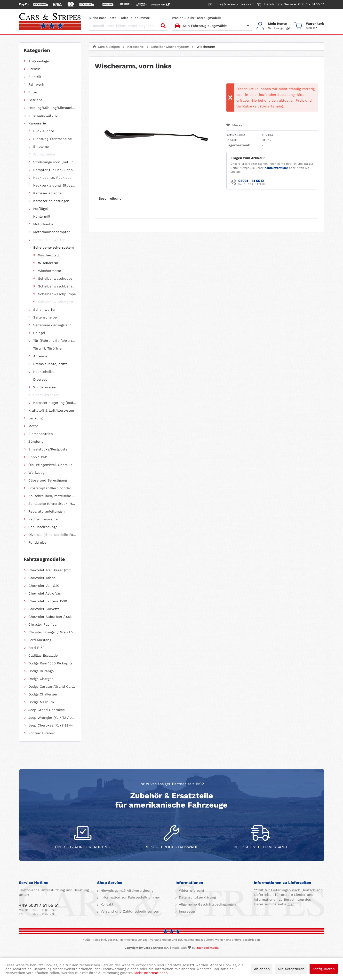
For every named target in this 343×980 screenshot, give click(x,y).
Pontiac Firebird (42, 733)
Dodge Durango (41, 671)
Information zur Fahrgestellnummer (130, 897)
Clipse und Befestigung (48, 480)
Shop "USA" (38, 457)
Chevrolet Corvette (44, 609)
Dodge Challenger (43, 694)
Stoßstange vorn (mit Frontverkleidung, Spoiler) (55, 162)
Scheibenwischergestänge (57, 302)
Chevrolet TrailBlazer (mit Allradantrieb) (52, 570)
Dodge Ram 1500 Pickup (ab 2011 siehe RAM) (52, 663)
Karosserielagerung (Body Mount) (55, 403)
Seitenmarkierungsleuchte (55, 325)
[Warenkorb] (309, 26)
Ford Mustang (40, 640)
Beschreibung (110, 198)
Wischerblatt (49, 255)
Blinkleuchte (44, 131)
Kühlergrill (42, 216)
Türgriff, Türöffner (48, 348)
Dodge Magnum (41, 702)
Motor (33, 426)
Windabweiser (45, 387)
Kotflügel (40, 209)
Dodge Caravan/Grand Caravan (52, 686)
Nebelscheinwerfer (49, 240)
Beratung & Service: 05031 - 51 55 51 (291, 4)
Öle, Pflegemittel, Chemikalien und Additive (52, 465)
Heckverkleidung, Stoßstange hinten (55, 185)
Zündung (36, 441)
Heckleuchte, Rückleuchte (55, 178)
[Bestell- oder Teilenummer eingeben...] (128, 26)
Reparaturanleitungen (47, 511)
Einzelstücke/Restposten (49, 449)
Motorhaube (43, 224)
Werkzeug (36, 473)
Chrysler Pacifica (42, 624)
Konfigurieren (324, 969)
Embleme (41, 147)
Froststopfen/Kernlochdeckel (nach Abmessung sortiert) (52, 488)
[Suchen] (163, 26)
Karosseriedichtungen (51, 201)
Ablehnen (262, 969)
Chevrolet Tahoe (42, 578)
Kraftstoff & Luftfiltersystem (52, 410)
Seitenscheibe (45, 317)
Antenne (40, 356)
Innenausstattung (43, 115)
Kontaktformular (276, 168)
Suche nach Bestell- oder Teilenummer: (120, 18)
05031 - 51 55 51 (251, 181)
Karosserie (37, 123)
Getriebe (36, 100)
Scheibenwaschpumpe (57, 294)
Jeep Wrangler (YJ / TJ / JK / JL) (52, 718)
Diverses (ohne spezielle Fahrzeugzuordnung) (52, 535)
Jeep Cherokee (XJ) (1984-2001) (52, 725)
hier (291, 904)
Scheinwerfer (44, 310)
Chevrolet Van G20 (44, 586)
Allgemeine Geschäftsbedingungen (207, 904)
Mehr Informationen (151, 973)
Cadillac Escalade (43, 655)
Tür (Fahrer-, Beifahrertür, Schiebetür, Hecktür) (55, 341)
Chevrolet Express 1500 (48, 601)
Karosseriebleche (47, 193)
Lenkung (35, 418)
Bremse (35, 69)
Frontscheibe (44, 154)
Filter (33, 92)
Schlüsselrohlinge (43, 527)
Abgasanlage (39, 61)
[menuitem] (273, 26)
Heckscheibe (44, 372)
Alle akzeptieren (291, 969)
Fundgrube (37, 542)
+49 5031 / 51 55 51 (39, 905)
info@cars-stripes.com (231, 4)
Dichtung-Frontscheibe (52, 139)
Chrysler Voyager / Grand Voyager (52, 632)
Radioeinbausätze (43, 519)
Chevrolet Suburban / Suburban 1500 (52, 617)
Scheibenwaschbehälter (57, 286)
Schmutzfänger (46, 395)
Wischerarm (48, 263)
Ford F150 (36, 648)
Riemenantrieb (41, 434)
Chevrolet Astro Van (45, 593)
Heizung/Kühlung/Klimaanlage (52, 108)
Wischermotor (50, 271)
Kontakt (106, 904)
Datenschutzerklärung (197, 897)
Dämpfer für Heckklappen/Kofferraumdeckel (55, 170)
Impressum (187, 911)
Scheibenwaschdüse (55, 278)
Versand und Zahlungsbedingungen (129, 911)
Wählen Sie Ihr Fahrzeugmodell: (196, 18)
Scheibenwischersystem (53, 247)
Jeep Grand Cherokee (47, 710)
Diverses (40, 379)
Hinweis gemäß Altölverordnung (126, 890)
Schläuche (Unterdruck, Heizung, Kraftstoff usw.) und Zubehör (52, 504)
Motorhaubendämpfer (52, 232)
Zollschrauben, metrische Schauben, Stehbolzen (52, 496)
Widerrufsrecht (191, 890)
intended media (207, 948)
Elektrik (35, 77)
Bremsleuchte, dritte (50, 364)
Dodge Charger (41, 679)
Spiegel (39, 333)
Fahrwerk (36, 84)
